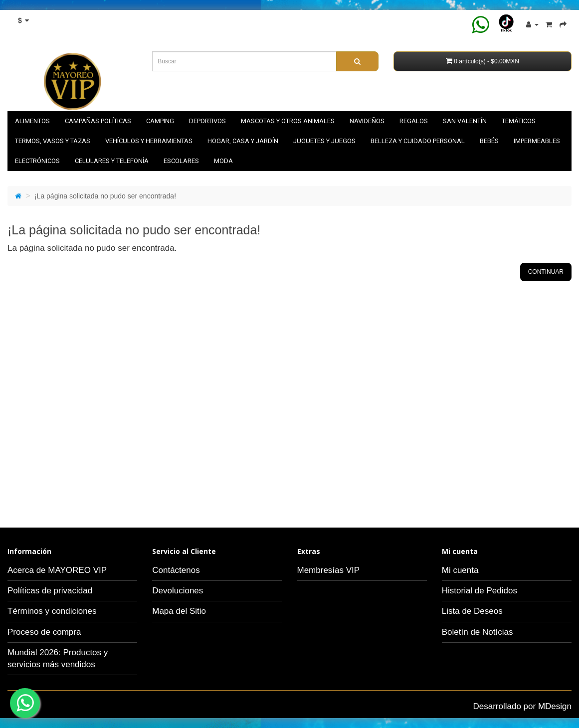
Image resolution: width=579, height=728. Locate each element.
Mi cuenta (460, 570)
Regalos (414, 121)
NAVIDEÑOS (367, 121)
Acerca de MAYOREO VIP (57, 570)
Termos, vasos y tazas (53, 141)
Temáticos (519, 121)
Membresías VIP (329, 570)
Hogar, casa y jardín (243, 141)
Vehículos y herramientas (149, 141)
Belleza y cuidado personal (418, 141)
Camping (160, 121)
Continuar (546, 272)
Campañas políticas (98, 121)
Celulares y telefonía (112, 161)
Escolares (181, 161)
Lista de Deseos (472, 611)
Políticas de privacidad (50, 591)
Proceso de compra (44, 632)
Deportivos (207, 121)
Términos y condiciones (52, 611)
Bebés (489, 141)
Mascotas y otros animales (288, 121)
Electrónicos (37, 161)
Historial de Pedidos (480, 591)
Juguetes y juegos (324, 141)
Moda (223, 161)
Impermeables (537, 141)
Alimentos (32, 121)
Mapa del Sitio (179, 611)
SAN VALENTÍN (465, 121)
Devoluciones (178, 591)
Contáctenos (176, 570)
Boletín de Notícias (478, 632)
